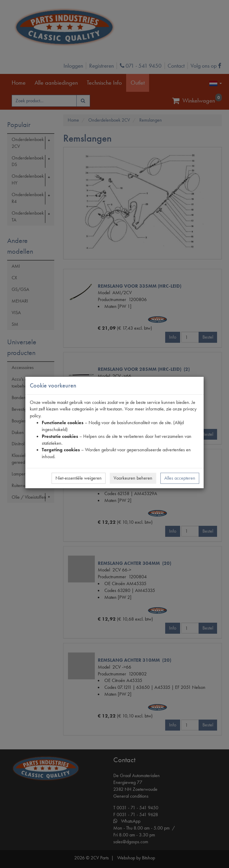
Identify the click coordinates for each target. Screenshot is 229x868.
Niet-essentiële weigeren (79, 478)
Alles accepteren (180, 478)
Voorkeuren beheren (133, 478)
